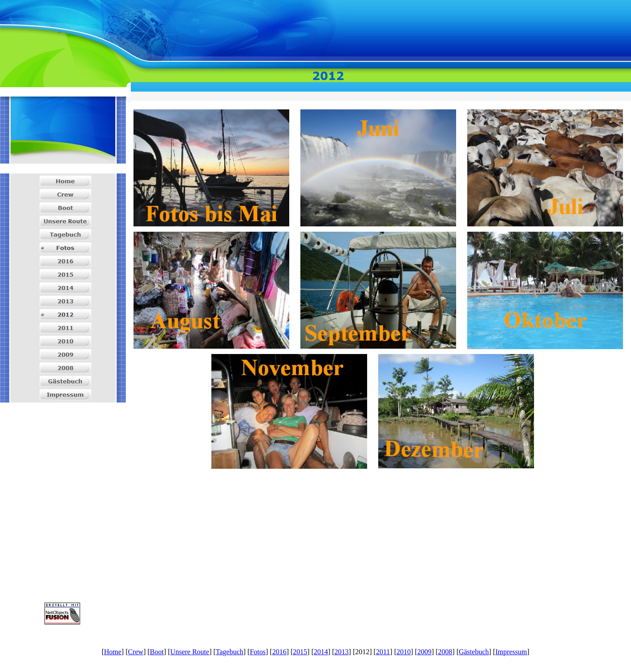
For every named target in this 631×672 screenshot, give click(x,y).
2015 (300, 652)
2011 (383, 652)
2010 (404, 652)
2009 (425, 652)
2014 (321, 652)
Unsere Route (190, 652)
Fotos (258, 652)
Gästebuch (474, 652)
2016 (279, 652)
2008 (445, 652)
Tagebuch (230, 652)
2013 (342, 652)
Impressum (511, 652)
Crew (136, 652)
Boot (157, 652)
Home (113, 652)
